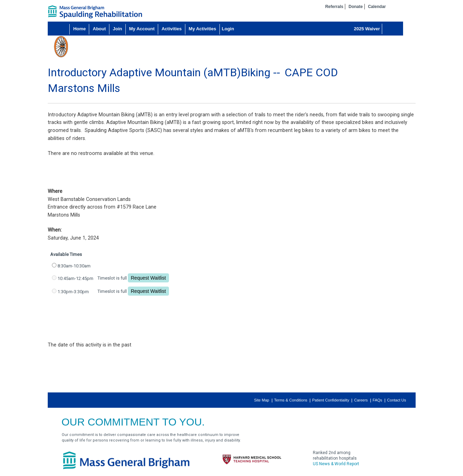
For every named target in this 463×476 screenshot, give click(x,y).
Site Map (261, 400)
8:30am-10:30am (74, 266)
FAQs (378, 400)
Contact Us (396, 400)
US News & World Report (336, 464)
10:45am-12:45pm (75, 278)
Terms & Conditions (291, 400)
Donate (356, 7)
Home (79, 29)
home (95, 12)
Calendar (377, 7)
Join (118, 29)
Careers (361, 400)
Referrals (334, 7)
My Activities (203, 29)
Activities (172, 29)
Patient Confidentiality (331, 400)
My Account (142, 29)
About (99, 29)
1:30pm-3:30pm (73, 292)
